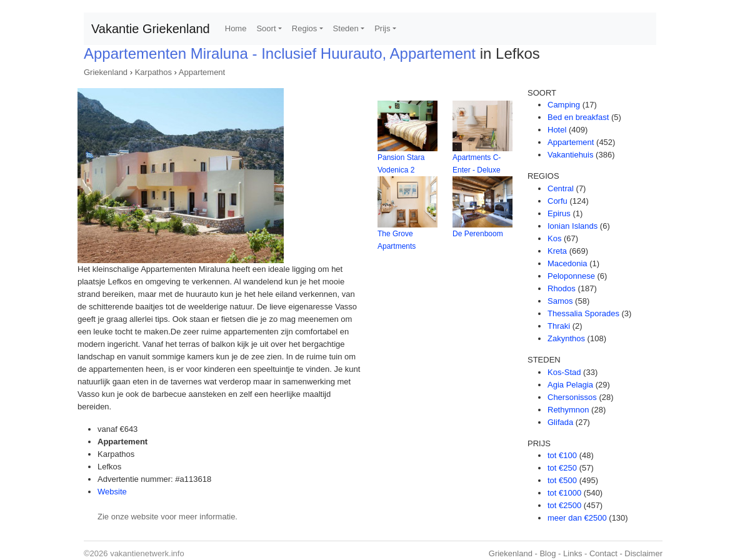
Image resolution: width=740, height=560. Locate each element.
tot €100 (562, 455)
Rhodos (562, 288)
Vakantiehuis (570, 155)
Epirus (559, 213)
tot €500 (562, 480)
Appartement (202, 72)
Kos (554, 238)
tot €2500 (564, 505)
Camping (564, 105)
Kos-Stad (564, 372)
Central (561, 188)
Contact (603, 553)
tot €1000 (564, 493)
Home (236, 28)
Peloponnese (571, 276)
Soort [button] (266, 28)
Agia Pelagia (570, 385)
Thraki (559, 326)
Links (572, 553)
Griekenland (106, 72)
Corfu (557, 201)
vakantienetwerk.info (147, 553)
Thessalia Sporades (583, 313)
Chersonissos (572, 397)
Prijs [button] (382, 28)
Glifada (560, 422)
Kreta (557, 251)
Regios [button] (304, 28)
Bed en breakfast (578, 117)
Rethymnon (568, 410)
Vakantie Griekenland (151, 29)
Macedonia (567, 263)
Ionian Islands (572, 226)
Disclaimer (643, 553)
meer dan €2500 (577, 518)
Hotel (557, 130)
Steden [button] (346, 28)
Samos (560, 301)
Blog (547, 553)
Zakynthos (566, 338)
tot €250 (562, 468)
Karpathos (153, 72)
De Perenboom (478, 234)
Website (112, 492)
